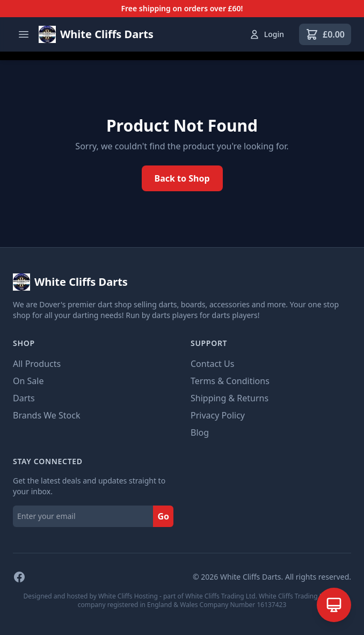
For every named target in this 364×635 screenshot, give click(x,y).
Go (163, 516)
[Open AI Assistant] (334, 605)
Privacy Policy (218, 415)
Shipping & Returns (230, 398)
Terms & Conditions (230, 381)
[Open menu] (24, 34)
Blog (200, 432)
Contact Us (212, 364)
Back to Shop (182, 178)
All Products (37, 364)
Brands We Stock (46, 415)
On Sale (28, 381)
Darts (24, 398)
